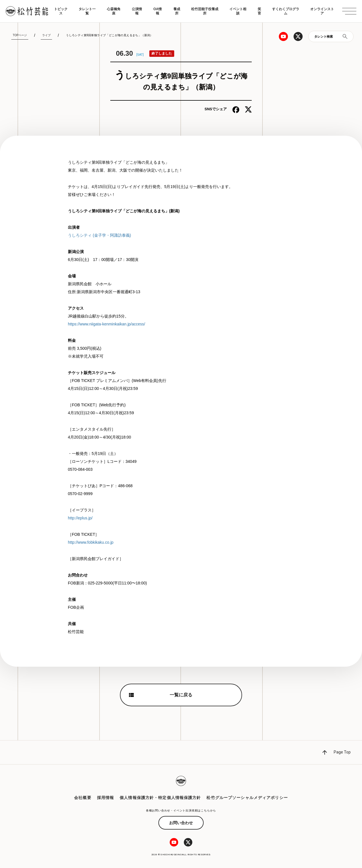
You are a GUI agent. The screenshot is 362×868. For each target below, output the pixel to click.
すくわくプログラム (286, 11)
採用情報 (105, 798)
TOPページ (20, 35)
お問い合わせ (181, 823)
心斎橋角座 (114, 11)
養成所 (177, 11)
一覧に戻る (181, 695)
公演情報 (137, 11)
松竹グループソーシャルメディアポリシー (247, 798)
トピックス (61, 11)
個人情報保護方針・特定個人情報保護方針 (160, 798)
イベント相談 (238, 11)
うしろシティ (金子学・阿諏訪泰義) (99, 235)
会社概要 (83, 798)
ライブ (46, 35)
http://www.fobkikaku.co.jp (91, 542)
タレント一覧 (87, 11)
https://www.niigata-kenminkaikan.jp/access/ (106, 324)
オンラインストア (322, 11)
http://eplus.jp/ (80, 518)
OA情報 (158, 11)
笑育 (259, 11)
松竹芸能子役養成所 (205, 11)
